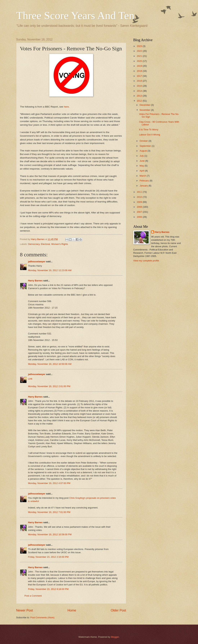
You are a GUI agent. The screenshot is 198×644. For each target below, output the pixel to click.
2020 (140, 61)
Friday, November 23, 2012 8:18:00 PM (48, 589)
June (143, 161)
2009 (140, 202)
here (66, 107)
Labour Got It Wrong (150, 135)
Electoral (45, 244)
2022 (140, 51)
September (146, 146)
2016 (140, 81)
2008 (140, 207)
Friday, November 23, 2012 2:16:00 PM (48, 557)
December (145, 105)
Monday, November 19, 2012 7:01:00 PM (49, 512)
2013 (140, 96)
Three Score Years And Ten (75, 15)
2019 (140, 66)
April (142, 171)
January (144, 186)
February (145, 181)
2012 (140, 101)
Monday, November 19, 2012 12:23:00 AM (50, 270)
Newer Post (25, 610)
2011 (140, 192)
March (143, 176)
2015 (140, 86)
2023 (140, 46)
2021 (140, 56)
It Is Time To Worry (149, 130)
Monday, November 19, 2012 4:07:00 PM (49, 483)
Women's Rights (60, 244)
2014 (140, 91)
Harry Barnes (35, 281)
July (142, 156)
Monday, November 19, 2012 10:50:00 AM (50, 364)
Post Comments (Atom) (42, 617)
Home (72, 610)
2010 (140, 197)
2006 (140, 217)
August (144, 151)
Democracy (34, 244)
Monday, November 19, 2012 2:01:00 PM (49, 386)
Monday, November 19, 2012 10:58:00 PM (50, 534)
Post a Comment (33, 596)
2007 (140, 212)
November (145, 110)
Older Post (118, 610)
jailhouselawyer (37, 262)
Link (30, 379)
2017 (140, 76)
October (144, 141)
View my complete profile (146, 261)
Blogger (115, 637)
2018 (140, 71)
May (142, 166)
